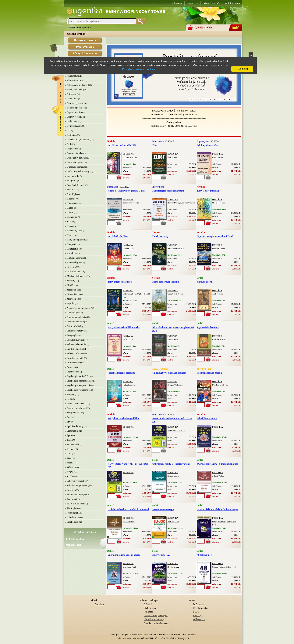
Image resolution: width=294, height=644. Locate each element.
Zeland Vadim (173, 476)
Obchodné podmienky (154, 619)
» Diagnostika (72, 149)
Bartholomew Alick (176, 248)
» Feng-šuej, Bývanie (75, 185)
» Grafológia (71, 194)
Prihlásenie (177, 3)
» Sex (68, 417)
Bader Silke (128, 339)
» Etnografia (71, 181)
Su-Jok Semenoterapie (163, 509)
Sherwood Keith (130, 567)
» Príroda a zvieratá (74, 358)
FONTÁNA (217, 199)
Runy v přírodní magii (208, 191)
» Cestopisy (71, 135)
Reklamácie (149, 612)
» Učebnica (70, 449)
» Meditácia (71, 290)
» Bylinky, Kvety (73, 126)
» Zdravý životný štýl (75, 495)
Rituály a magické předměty (121, 373)
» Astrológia (71, 94)
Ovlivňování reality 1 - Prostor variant (171, 464)
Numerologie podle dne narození (168, 191)
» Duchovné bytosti (74, 162)
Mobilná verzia (232, 3)
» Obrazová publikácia (76, 317)
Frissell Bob (173, 339)
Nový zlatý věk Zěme (118, 236)
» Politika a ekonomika (76, 344)
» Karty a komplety (74, 240)
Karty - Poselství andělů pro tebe (124, 327)
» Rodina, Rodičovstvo (76, 404)
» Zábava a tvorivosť (75, 481)
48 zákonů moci (205, 555)
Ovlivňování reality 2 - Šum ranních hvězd (218, 464)
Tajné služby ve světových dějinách (169, 373)
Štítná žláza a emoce (207, 418)
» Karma (69, 235)
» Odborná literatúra (74, 322)
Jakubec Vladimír (130, 157)
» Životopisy (71, 508)
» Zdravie (70, 490)
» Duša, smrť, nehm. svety (77, 171)
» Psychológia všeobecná (77, 390)
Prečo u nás (198, 604)
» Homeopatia (72, 203)
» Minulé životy (73, 294)
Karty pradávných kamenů (166, 282)
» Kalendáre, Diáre (74, 231)
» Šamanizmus (72, 431)
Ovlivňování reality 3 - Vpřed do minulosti (128, 509)
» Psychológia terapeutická (78, 385)
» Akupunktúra (72, 76)
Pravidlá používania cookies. (139, 69)
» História (70, 199)
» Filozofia (70, 190)
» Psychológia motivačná (77, 376)
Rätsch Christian (219, 339)
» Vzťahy (70, 476)
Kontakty (197, 616)
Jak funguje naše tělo (207, 145)
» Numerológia (72, 313)
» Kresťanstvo (72, 249)
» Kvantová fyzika (74, 262)
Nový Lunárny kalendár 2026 (122, 145)
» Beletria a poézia (74, 108)
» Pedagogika (71, 335)
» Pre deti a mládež (74, 349)
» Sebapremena (72, 413)
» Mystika (70, 303)
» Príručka (70, 367)
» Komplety (71, 244)
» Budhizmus (71, 121)
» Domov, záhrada (74, 153)
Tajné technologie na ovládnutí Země (215, 236)
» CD (68, 130)
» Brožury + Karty (74, 117)
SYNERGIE (173, 290)
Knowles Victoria (188, 203)
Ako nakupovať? (212, 3)
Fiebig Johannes (219, 521)
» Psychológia (72, 522)
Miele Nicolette (219, 203)
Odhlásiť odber (74, 545)
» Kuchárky (71, 253)
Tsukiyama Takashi (131, 203)
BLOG (196, 612)
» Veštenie (70, 467)
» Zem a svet (71, 499)
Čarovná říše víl (205, 282)
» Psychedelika (72, 372)
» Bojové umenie (73, 112)
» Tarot (69, 440)
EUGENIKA (128, 154)
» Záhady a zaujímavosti (76, 485)
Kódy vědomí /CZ (161, 555)
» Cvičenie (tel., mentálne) (77, 140)
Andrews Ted (218, 294)
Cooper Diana (129, 248)
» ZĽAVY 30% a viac (75, 504)
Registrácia (193, 3)
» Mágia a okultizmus (75, 276)
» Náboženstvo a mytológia (78, 308)
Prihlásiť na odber (75, 539)
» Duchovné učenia (74, 167)
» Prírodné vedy (73, 363)
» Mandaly (70, 281)
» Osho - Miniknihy (74, 326)
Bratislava (99, 604)
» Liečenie (70, 267)
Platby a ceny (150, 608)
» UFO (68, 454)
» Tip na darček (72, 445)
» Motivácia (71, 299)
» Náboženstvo (72, 517)
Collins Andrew (129, 294)
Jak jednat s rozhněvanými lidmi (124, 418)
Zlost (155, 145)
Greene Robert (218, 567)
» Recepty (70, 394)
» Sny (68, 422)
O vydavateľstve (201, 608)
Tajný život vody (160, 236)
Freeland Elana (218, 248)
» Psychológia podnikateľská (78, 381)
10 (234, 99)
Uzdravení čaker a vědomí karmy (124, 555)
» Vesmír (69, 463)
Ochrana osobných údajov (156, 616)
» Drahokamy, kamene (76, 158)
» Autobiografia (73, 513)
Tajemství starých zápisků (210, 373)
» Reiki (69, 399)
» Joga (68, 221)
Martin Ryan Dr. (174, 157)
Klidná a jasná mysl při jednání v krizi (126, 191)
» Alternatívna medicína (76, 85)
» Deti (68, 144)
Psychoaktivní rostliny (208, 327)
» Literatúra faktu (73, 272)
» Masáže (70, 285)
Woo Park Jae (173, 521)
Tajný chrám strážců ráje (120, 282)
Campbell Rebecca (175, 294)
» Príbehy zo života (74, 353)
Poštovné (148, 604)
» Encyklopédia (72, 176)
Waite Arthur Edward (176, 430)
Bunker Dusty (173, 203)
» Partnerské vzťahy (74, 331)
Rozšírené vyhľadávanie (79, 28)
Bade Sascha (218, 157)
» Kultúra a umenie (74, 258)
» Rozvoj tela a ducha (75, 408)
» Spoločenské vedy (74, 426)
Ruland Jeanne (129, 385)
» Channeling (71, 217)
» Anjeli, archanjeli (74, 90)
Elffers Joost (231, 567)
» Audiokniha (71, 99)
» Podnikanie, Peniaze (75, 340)
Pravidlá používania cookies (157, 623)
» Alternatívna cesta (74, 80)
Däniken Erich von (220, 385)
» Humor (69, 212)
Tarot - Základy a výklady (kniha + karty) (217, 509)
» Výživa (69, 472)
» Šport (69, 435)
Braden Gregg (173, 567)
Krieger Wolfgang (175, 385)
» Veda (68, 458)
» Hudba (69, 208)
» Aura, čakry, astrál (74, 103)
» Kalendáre (71, 226)
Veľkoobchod (199, 619)
